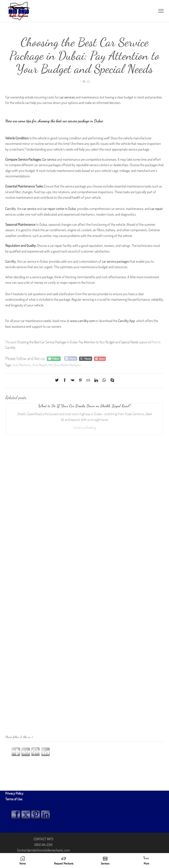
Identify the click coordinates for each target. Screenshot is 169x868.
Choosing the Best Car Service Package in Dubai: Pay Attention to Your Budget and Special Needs (78, 342)
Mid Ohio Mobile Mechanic (64, 365)
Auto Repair (40, 365)
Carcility (10, 348)
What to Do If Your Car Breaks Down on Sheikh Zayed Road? (84, 406)
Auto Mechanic (22, 365)
